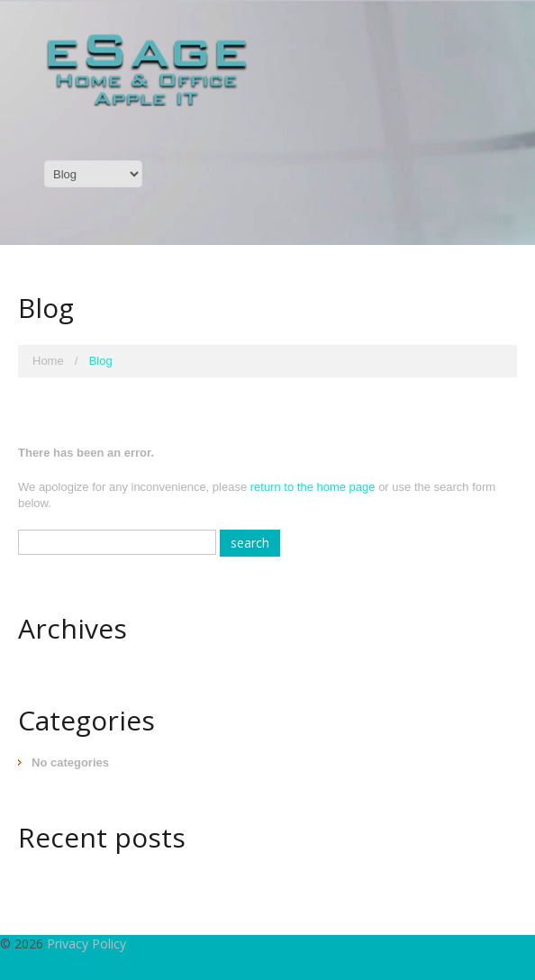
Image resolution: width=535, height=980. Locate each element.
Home (48, 361)
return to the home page (313, 487)
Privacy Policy (86, 944)
